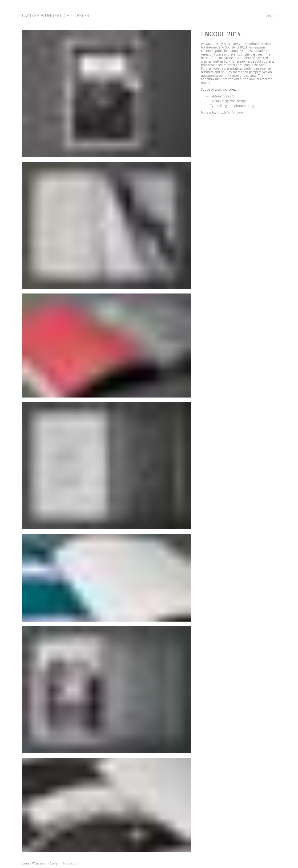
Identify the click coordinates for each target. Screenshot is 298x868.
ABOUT (271, 16)
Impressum (71, 864)
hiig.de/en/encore (229, 113)
